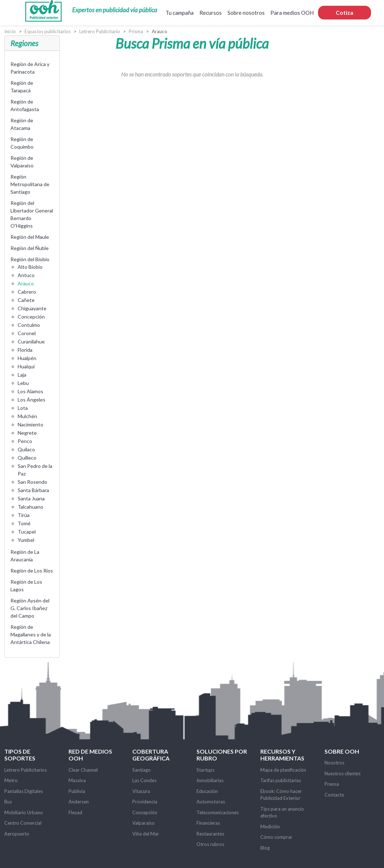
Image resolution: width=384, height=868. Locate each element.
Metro (11, 780)
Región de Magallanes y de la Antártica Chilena (31, 634)
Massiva (77, 780)
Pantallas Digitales (24, 791)
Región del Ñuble (30, 248)
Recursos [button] (211, 13)
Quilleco (27, 458)
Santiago (142, 770)
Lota (23, 408)
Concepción (31, 317)
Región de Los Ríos (32, 571)
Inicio (10, 31)
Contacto (334, 795)
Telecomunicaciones (218, 812)
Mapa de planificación (283, 770)
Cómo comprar (276, 837)
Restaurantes (210, 834)
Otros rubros (210, 844)
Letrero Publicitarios (26, 770)
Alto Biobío (30, 267)
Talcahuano (30, 507)
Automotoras (211, 802)
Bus (8, 802)
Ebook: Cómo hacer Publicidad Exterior (281, 795)
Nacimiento (30, 424)
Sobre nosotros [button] (246, 13)
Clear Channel (83, 770)
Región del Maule (30, 237)
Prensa (332, 784)
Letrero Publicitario (100, 31)
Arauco (26, 283)
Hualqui (26, 366)
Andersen (79, 802)
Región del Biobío (30, 259)
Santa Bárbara (33, 490)
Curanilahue (31, 341)
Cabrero (27, 292)
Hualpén (27, 358)
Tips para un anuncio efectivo (282, 812)
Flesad (75, 812)
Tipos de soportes (20, 755)
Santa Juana (31, 498)
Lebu (23, 383)
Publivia (77, 791)
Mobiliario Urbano (24, 812)
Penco (25, 441)
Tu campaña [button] (180, 13)
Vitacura (141, 791)
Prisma (136, 31)
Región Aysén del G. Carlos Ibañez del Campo (30, 608)
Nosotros (334, 763)
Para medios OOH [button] (292, 13)
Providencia (145, 802)
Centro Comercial (23, 823)
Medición (270, 827)
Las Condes (144, 780)
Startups (206, 770)
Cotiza (345, 12)
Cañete (26, 300)
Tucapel (27, 532)
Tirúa (24, 515)
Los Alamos (30, 391)
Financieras (208, 823)
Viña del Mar (146, 834)
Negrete (27, 433)
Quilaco (26, 449)
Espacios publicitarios (48, 31)
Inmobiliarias (210, 780)
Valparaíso (144, 823)
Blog (265, 848)
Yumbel (26, 540)
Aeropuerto (17, 834)
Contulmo (29, 325)
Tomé (24, 523)
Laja (22, 375)
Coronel (27, 333)
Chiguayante (32, 308)
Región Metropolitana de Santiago (30, 184)
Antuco (26, 275)
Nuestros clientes (343, 773)
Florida (25, 350)
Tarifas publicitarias (281, 780)
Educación (207, 791)
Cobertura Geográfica (151, 755)
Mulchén (27, 416)
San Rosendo (32, 482)
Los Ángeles (32, 400)
